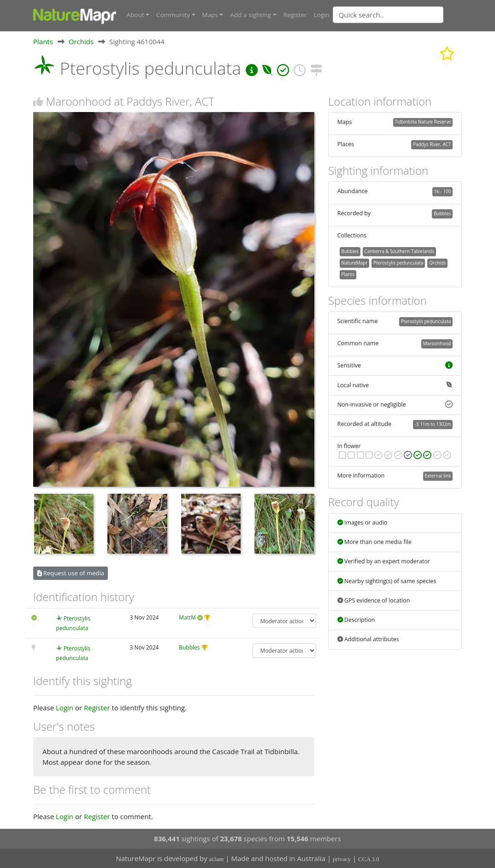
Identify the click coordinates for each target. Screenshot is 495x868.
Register (295, 15)
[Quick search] (388, 15)
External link (438, 476)
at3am (217, 859)
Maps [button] (210, 15)
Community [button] (173, 15)
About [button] (136, 15)
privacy (342, 859)
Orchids (81, 41)
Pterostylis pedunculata (398, 263)
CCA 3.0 (369, 859)
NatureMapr (354, 263)
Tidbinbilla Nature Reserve (423, 122)
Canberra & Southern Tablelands (399, 251)
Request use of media (71, 573)
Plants (43, 41)
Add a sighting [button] (250, 15)
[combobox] (407, 15)
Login (322, 15)
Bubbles (189, 647)
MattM (187, 617)
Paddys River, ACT (432, 144)
